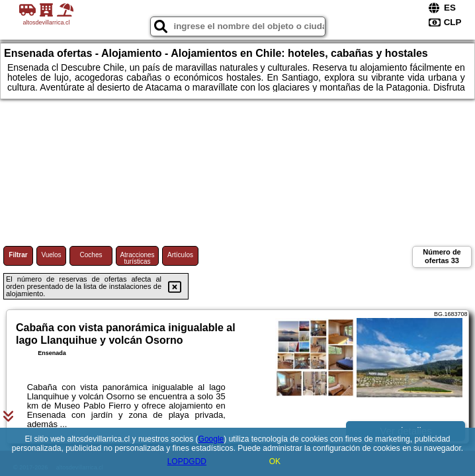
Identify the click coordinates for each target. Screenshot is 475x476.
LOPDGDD (187, 461)
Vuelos (51, 255)
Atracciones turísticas (137, 258)
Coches (91, 255)
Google (211, 439)
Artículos (180, 255)
